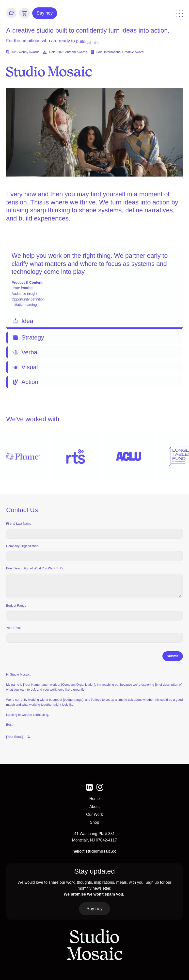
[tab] (94, 288)
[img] (89, 787)
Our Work (94, 814)
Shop (94, 822)
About (94, 807)
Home (95, 799)
